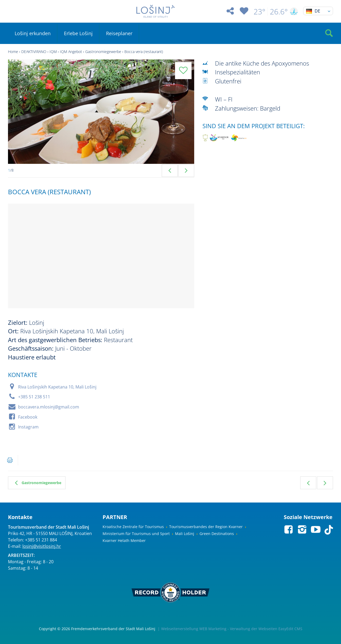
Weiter (325, 483)
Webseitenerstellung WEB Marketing (194, 629)
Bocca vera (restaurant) (144, 52)
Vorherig (308, 483)
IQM (53, 52)
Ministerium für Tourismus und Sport (136, 534)
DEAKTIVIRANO (34, 52)
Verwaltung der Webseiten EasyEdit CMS (266, 629)
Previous (170, 171)
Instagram (28, 427)
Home (13, 52)
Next (186, 171)
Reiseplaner (119, 33)
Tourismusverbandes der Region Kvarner (206, 527)
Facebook (28, 417)
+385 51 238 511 (34, 397)
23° (259, 11)
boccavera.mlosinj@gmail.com (49, 407)
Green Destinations (217, 534)
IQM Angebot (71, 52)
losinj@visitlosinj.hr (42, 546)
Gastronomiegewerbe (103, 52)
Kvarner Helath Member (124, 540)
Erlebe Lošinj (78, 33)
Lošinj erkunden (33, 33)
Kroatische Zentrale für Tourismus (133, 527)
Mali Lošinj (185, 534)
